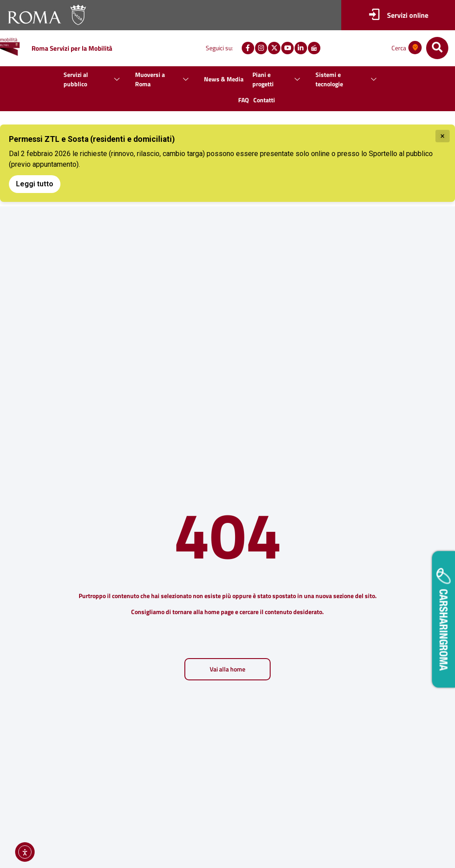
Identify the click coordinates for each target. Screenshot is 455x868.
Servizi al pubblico (95, 79)
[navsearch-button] (437, 48)
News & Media (224, 79)
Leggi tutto (35, 184)
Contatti (264, 100)
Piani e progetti (279, 79)
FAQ (243, 100)
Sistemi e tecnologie (349, 79)
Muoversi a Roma (165, 79)
